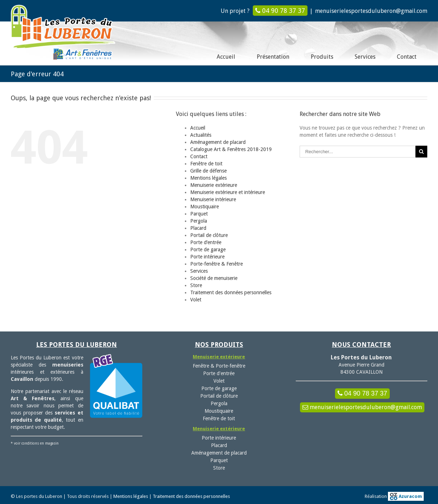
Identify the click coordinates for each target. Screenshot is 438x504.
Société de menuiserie (214, 278)
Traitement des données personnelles (231, 292)
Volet (196, 299)
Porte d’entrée (206, 242)
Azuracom (406, 496)
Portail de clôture (209, 235)
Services (199, 271)
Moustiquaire (205, 206)
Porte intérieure (207, 256)
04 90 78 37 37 (280, 11)
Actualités (201, 135)
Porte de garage (208, 249)
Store (196, 285)
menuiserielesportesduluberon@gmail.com (371, 11)
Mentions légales (208, 178)
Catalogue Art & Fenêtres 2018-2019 (231, 149)
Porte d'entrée (219, 373)
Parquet (199, 213)
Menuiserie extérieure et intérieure (228, 192)
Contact (199, 156)
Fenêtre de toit (206, 163)
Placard (198, 228)
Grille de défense (208, 170)
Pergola (199, 220)
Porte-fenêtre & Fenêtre (216, 263)
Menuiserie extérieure (214, 185)
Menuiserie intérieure (213, 199)
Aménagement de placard (218, 142)
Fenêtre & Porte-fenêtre (219, 365)
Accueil (198, 127)
